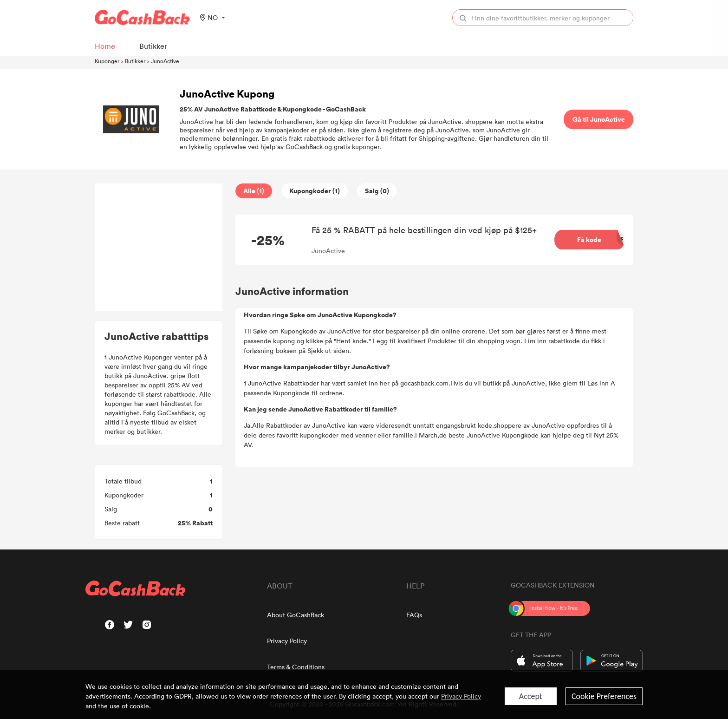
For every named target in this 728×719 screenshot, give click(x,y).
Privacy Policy (287, 641)
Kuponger (107, 61)
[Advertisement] (159, 248)
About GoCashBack (296, 615)
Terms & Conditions (296, 667)
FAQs (414, 615)
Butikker (135, 61)
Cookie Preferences (604, 696)
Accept (531, 696)
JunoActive (165, 61)
